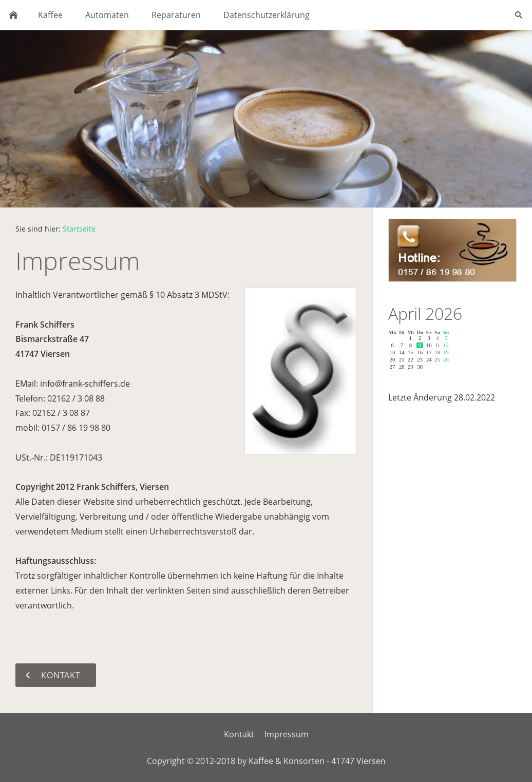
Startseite (79, 229)
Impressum (287, 734)
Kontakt (239, 734)
